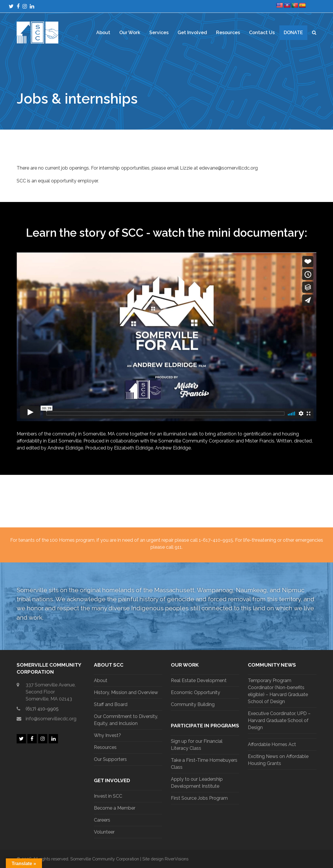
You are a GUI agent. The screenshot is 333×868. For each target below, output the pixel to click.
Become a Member (115, 808)
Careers (102, 820)
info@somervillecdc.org (51, 719)
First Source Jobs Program (199, 798)
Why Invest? (107, 735)
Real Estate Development (199, 680)
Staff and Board (111, 704)
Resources (105, 747)
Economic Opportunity (196, 692)
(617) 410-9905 (42, 709)
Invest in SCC (108, 796)
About (101, 680)
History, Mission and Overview (126, 692)
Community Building (193, 704)
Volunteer (104, 832)
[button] (314, 33)
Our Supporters (110, 759)
